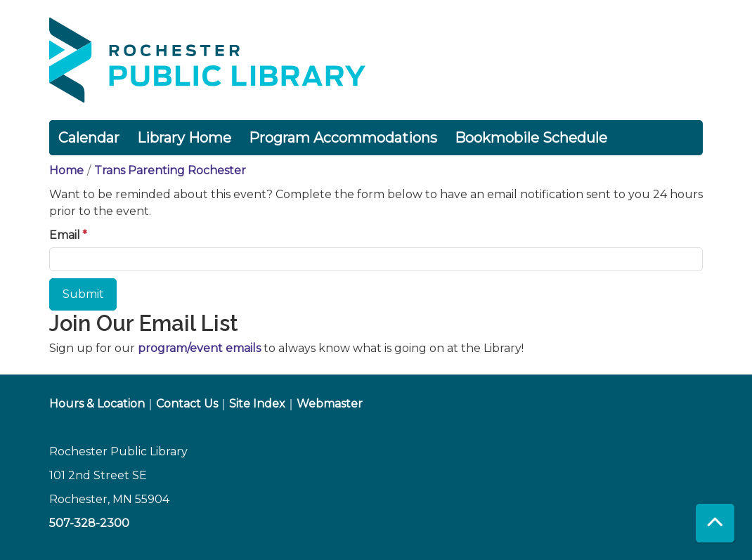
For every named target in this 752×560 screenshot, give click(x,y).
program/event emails (199, 348)
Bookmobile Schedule (531, 138)
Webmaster (330, 404)
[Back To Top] (715, 523)
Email (65, 235)
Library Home (184, 138)
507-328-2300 (89, 523)
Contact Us (187, 404)
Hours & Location (97, 404)
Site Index (257, 404)
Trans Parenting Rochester (170, 170)
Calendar (89, 138)
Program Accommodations (343, 138)
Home (66, 170)
